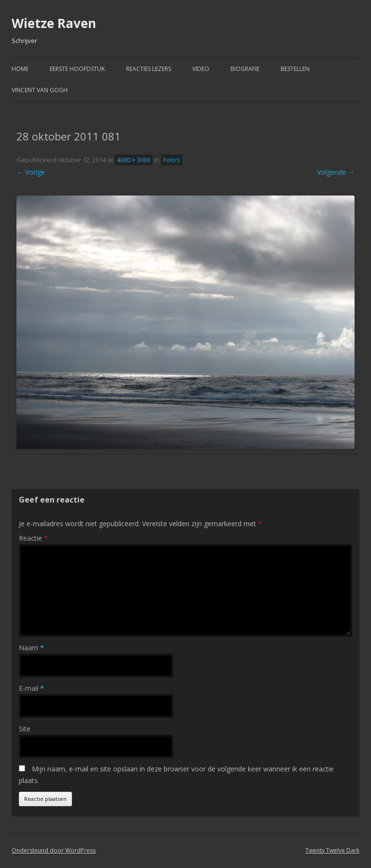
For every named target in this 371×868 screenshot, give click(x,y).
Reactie (33, 538)
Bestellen (295, 69)
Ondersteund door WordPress (54, 850)
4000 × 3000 (134, 160)
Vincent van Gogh (40, 90)
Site (25, 729)
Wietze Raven (54, 23)
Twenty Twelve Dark (332, 850)
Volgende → (336, 172)
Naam (31, 648)
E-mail (31, 688)
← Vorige (31, 172)
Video (201, 69)
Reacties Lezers (149, 69)
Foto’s (172, 160)
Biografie (245, 69)
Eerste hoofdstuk (77, 69)
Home (20, 69)
